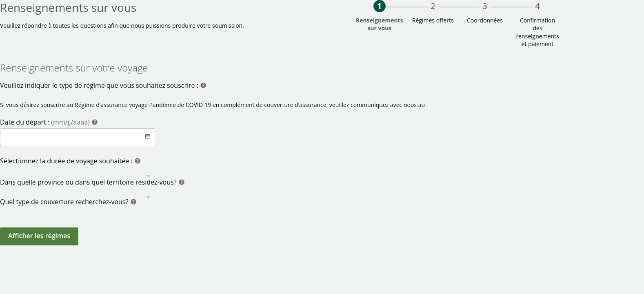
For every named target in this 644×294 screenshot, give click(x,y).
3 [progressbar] (485, 6)
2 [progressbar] (433, 6)
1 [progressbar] (379, 6)
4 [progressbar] (537, 6)
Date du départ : (46, 122)
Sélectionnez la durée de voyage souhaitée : (67, 161)
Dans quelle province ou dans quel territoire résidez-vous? (89, 182)
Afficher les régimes (39, 236)
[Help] (203, 86)
